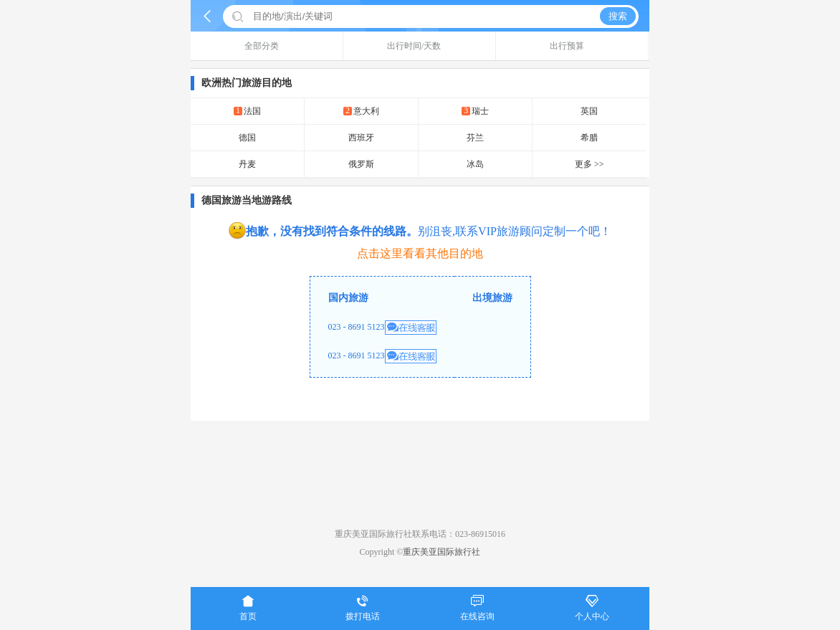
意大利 (361, 111)
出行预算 (572, 46)
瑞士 (475, 111)
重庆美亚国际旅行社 (442, 552)
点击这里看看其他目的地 (420, 253)
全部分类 (267, 46)
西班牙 (361, 138)
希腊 (589, 138)
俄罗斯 (361, 164)
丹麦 (247, 164)
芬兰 (475, 138)
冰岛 (475, 164)
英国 (589, 111)
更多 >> (590, 164)
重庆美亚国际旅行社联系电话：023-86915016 (420, 534)
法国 (247, 111)
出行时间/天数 (419, 46)
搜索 (618, 16)
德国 (247, 138)
